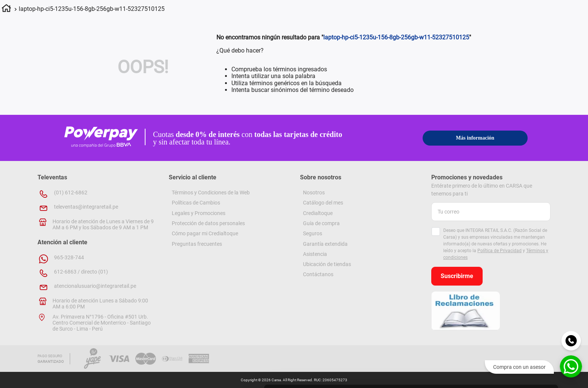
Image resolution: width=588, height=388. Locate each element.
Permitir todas (526, 279)
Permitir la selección (525, 301)
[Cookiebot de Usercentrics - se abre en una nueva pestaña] (336, 373)
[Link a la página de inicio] (6, 9)
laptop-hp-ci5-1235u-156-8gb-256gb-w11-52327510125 (92, 9)
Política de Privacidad (499, 251)
